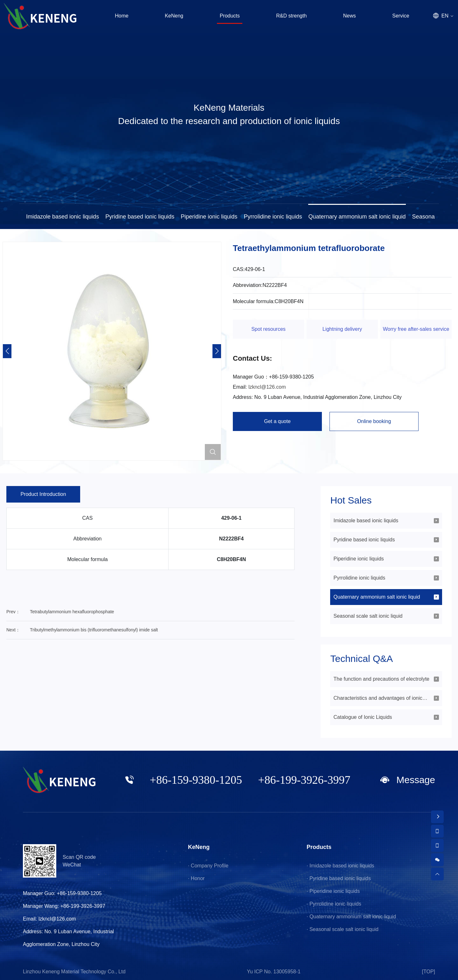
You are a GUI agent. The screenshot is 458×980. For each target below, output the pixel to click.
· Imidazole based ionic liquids (340, 866)
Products (319, 847)
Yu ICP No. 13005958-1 (274, 972)
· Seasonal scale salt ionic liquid (343, 929)
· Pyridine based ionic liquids (339, 878)
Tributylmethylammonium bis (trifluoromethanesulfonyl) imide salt (94, 630)
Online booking (374, 421)
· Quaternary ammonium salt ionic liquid (351, 917)
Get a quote (277, 421)
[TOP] (429, 972)
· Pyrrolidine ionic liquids (334, 904)
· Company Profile (208, 866)
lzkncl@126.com (267, 387)
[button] (217, 351)
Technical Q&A (361, 659)
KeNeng (199, 847)
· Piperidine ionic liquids (333, 891)
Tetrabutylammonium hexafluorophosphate (72, 612)
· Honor (196, 878)
